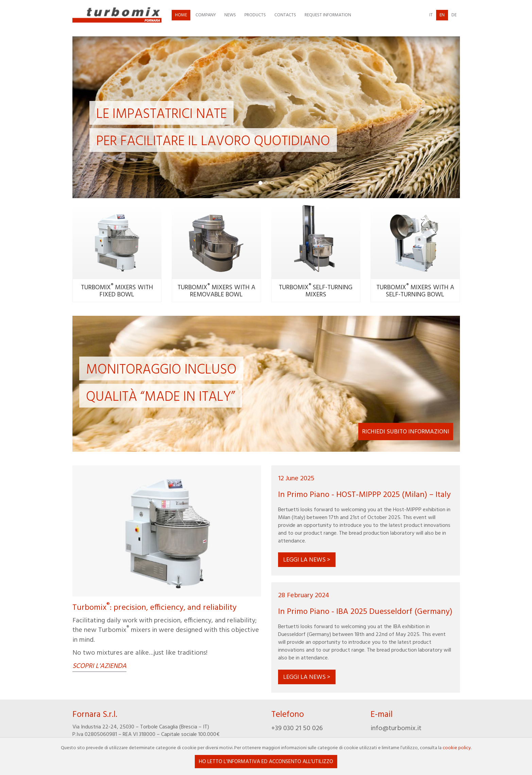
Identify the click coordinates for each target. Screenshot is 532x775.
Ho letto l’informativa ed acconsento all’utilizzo (266, 762)
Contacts (285, 15)
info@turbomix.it (396, 728)
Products (255, 15)
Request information (328, 15)
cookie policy (457, 748)
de (454, 15)
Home (181, 15)
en (442, 15)
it (431, 15)
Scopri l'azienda (99, 667)
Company (206, 15)
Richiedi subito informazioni (406, 432)
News (230, 15)
